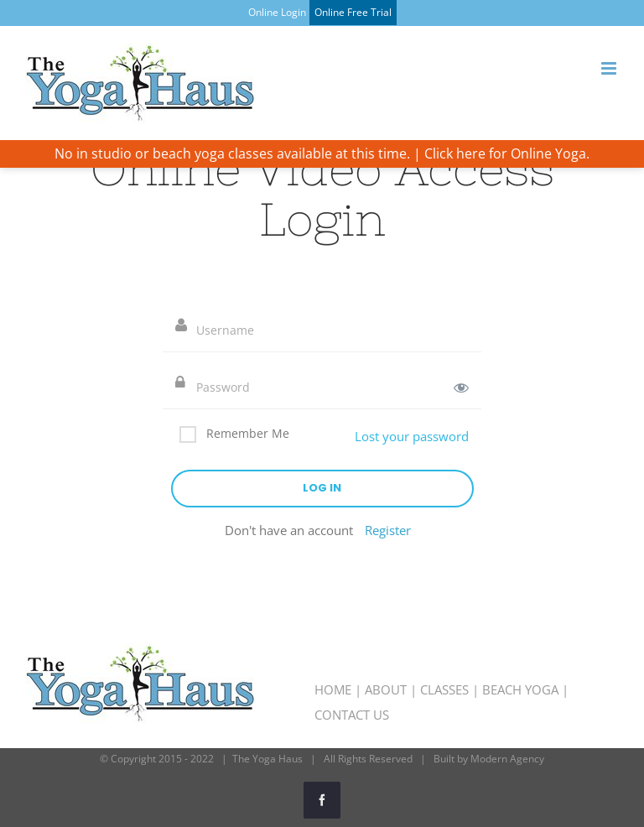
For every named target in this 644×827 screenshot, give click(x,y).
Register (388, 530)
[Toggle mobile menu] (610, 68)
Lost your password (412, 436)
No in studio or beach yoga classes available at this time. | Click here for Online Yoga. (322, 153)
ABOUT (386, 689)
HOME (333, 689)
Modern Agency (507, 759)
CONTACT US (352, 715)
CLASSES (444, 689)
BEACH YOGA (520, 689)
